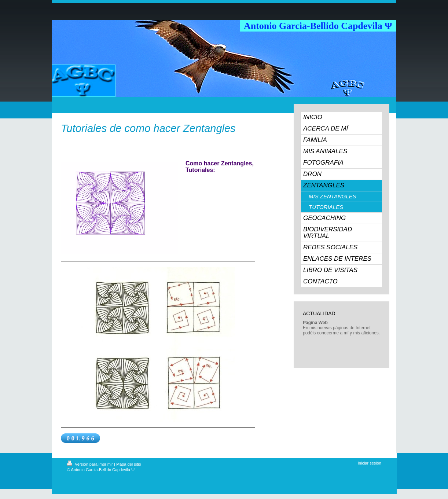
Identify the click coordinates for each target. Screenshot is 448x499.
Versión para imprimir (91, 464)
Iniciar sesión (370, 463)
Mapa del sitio (129, 464)
